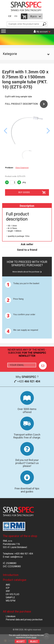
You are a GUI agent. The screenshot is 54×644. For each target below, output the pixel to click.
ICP (8, 588)
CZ (10, 16)
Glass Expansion (22, 168)
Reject (34, 641)
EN (16, 16)
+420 (27, 381)
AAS (8, 585)
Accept (21, 641)
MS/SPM (11, 601)
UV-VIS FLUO (13, 594)
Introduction (11, 575)
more (34, 637)
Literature (11, 616)
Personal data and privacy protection (24, 620)
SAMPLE (10, 597)
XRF (8, 591)
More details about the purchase (26, 272)
